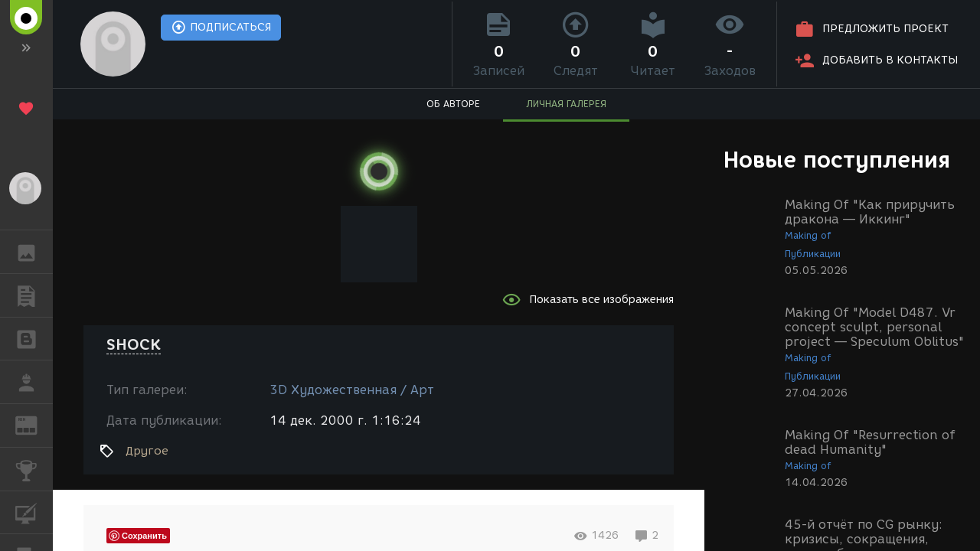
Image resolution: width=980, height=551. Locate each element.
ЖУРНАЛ (34, 424)
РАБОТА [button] (34, 382)
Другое (147, 451)
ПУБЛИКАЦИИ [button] (34, 295)
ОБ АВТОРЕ (453, 104)
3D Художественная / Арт (352, 390)
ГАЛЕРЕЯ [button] (34, 252)
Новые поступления (837, 160)
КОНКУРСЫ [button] (34, 469)
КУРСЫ (34, 512)
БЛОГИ (34, 338)
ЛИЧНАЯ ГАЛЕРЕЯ (566, 104)
